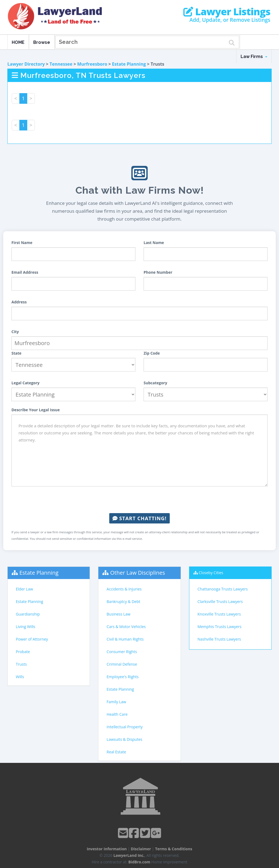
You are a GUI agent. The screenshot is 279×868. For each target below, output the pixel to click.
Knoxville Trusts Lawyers (219, 614)
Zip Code (152, 353)
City (15, 332)
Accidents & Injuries (124, 589)
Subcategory (155, 383)
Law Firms (254, 57)
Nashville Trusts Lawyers (219, 639)
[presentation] (139, 500)
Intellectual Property (125, 727)
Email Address (25, 272)
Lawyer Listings (227, 12)
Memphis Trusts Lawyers (220, 627)
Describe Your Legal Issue (36, 410)
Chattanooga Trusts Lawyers (223, 589)
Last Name (154, 243)
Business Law (118, 614)
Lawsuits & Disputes (124, 739)
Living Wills (25, 627)
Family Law (116, 702)
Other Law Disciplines (138, 573)
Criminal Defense (122, 664)
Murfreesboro (92, 64)
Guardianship (28, 614)
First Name (22, 243)
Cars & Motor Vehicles (126, 627)
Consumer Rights (122, 652)
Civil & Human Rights (125, 639)
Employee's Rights (122, 677)
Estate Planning (129, 64)
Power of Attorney (32, 639)
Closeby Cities (211, 573)
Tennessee (61, 64)
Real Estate (116, 752)
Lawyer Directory (26, 64)
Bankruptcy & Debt (123, 601)
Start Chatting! (139, 518)
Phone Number (158, 272)
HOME (18, 42)
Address (19, 302)
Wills (20, 677)
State (16, 353)
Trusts (21, 664)
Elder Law (24, 589)
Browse (42, 42)
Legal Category (25, 383)
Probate (23, 652)
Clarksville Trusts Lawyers (220, 601)
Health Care (117, 714)
